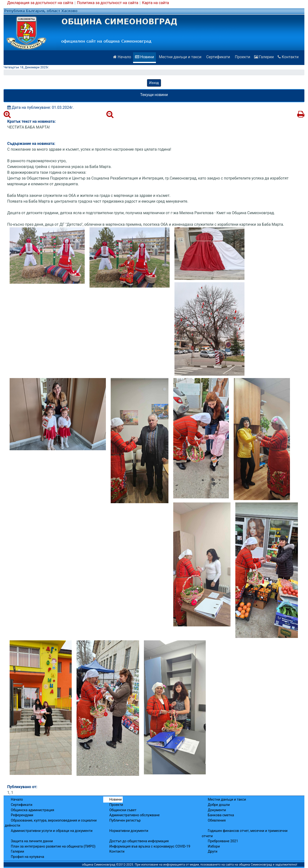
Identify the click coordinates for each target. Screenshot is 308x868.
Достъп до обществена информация (139, 841)
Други (212, 852)
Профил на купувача (27, 857)
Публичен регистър (125, 820)
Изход (154, 83)
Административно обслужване (134, 815)
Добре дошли (219, 805)
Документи (217, 810)
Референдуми (22, 815)
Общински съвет (123, 810)
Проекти (242, 57)
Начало (122, 57)
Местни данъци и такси (180, 57)
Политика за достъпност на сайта (108, 3)
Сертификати (218, 57)
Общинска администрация (32, 810)
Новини (144, 57)
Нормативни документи (129, 831)
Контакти (288, 57)
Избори (214, 846)
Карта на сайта (155, 3)
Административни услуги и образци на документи (52, 831)
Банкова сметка (221, 815)
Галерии (264, 57)
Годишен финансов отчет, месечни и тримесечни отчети (244, 833)
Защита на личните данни (32, 841)
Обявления (217, 820)
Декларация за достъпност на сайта (40, 3)
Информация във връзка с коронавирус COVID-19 (150, 846)
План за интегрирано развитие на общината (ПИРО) (53, 846)
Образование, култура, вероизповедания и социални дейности (51, 823)
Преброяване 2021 (223, 841)
